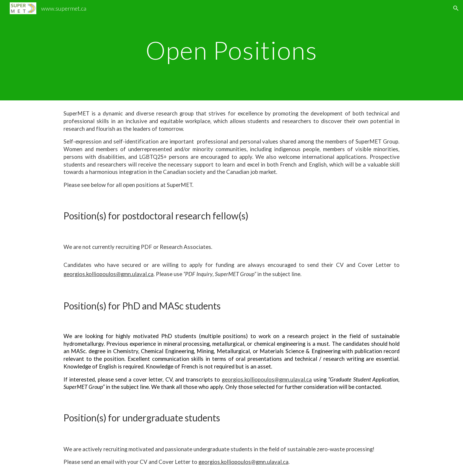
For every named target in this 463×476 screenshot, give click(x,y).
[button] (456, 8)
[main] (231, 50)
